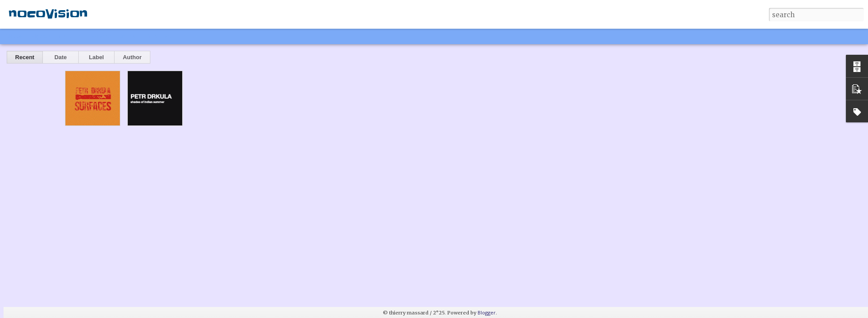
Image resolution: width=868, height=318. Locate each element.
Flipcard (42, 36)
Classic (14, 36)
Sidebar (128, 36)
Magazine (72, 36)
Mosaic (101, 36)
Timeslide (190, 36)
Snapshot (158, 36)
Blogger (487, 312)
